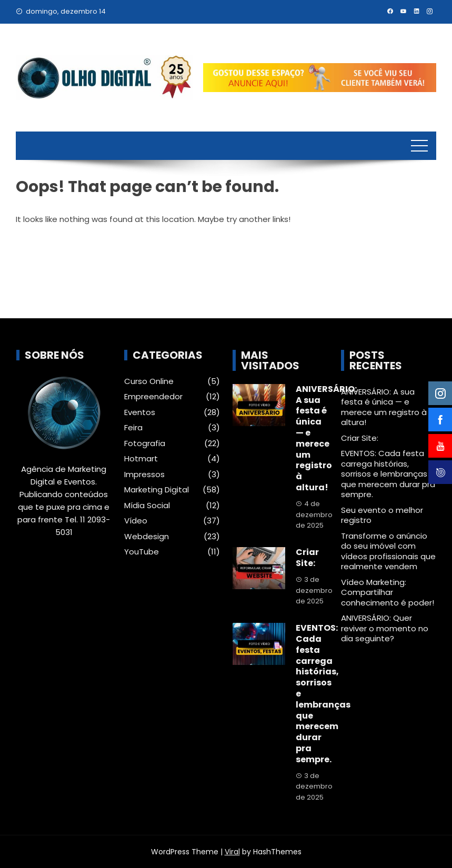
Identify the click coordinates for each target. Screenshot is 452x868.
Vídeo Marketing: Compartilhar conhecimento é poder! (388, 592)
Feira (133, 428)
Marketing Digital (157, 490)
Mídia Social (147, 506)
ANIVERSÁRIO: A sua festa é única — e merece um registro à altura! (326, 438)
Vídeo (136, 521)
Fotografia (145, 443)
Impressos (144, 475)
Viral (232, 852)
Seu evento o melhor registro (382, 515)
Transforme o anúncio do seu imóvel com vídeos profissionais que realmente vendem (388, 551)
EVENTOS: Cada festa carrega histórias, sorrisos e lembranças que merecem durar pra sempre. (388, 474)
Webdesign (147, 537)
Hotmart (141, 459)
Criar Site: (307, 558)
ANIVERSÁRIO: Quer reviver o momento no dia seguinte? (385, 628)
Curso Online (149, 381)
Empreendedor (153, 397)
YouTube (142, 552)
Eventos (140, 412)
